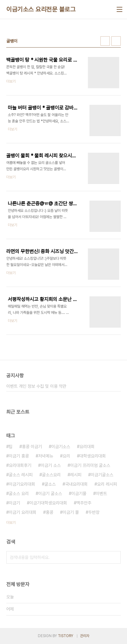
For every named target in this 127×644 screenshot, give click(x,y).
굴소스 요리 (19, 493)
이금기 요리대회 (23, 512)
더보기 (11, 523)
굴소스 (50, 484)
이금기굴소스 (102, 475)
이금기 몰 (71, 512)
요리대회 (87, 447)
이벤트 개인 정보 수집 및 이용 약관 (36, 386)
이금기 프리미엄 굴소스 (90, 465)
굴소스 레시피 (21, 475)
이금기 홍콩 (19, 456)
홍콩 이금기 (32, 447)
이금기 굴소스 (50, 493)
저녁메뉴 (46, 456)
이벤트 (101, 493)
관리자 (85, 636)
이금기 (14, 503)
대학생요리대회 (93, 456)
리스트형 (116, 41)
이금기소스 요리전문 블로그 (41, 9)
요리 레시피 (107, 484)
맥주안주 (84, 503)
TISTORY (66, 636)
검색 (114, 557)
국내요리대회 (76, 484)
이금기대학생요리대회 (48, 503)
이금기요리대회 (22, 484)
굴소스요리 (51, 475)
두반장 (94, 512)
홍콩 (49, 512)
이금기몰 (79, 493)
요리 (66, 456)
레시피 (76, 475)
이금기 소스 (51, 465)
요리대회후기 (20, 465)
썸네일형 (105, 41)
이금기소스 (61, 447)
